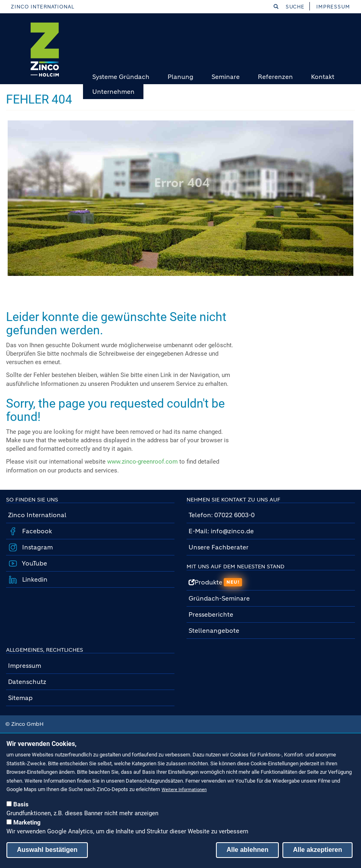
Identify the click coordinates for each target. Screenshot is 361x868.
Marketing (27, 822)
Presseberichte (211, 614)
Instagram (37, 547)
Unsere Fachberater (219, 547)
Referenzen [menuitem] (275, 77)
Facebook (36, 531)
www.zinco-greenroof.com (142, 462)
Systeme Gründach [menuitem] (121, 77)
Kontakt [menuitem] (323, 77)
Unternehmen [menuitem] (113, 92)
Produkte (215, 582)
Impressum (333, 7)
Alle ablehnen (247, 850)
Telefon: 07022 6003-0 (222, 515)
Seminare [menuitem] (226, 77)
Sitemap (20, 698)
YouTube (34, 563)
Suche (289, 7)
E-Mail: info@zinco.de (221, 531)
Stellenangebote (215, 631)
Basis (21, 804)
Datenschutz (27, 682)
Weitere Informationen (184, 790)
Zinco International (43, 7)
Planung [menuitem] (180, 77)
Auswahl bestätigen (47, 850)
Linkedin (34, 579)
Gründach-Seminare (219, 598)
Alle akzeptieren (317, 850)
